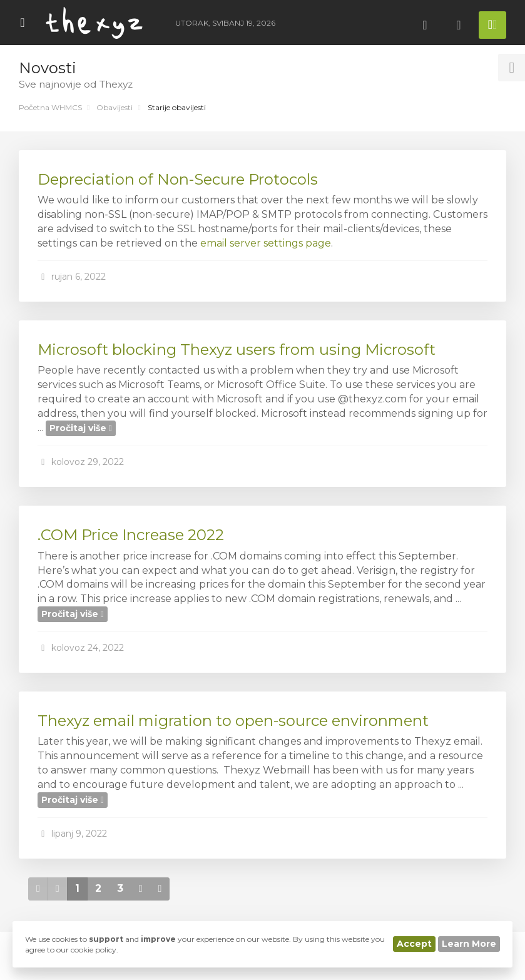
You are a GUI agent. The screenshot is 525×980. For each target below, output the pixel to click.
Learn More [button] (469, 944)
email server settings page (266, 243)
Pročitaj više (81, 428)
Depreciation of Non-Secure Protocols (178, 179)
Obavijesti (115, 107)
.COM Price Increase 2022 (131, 535)
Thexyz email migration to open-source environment (233, 721)
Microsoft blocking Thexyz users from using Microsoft (237, 350)
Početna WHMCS (50, 107)
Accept (414, 944)
